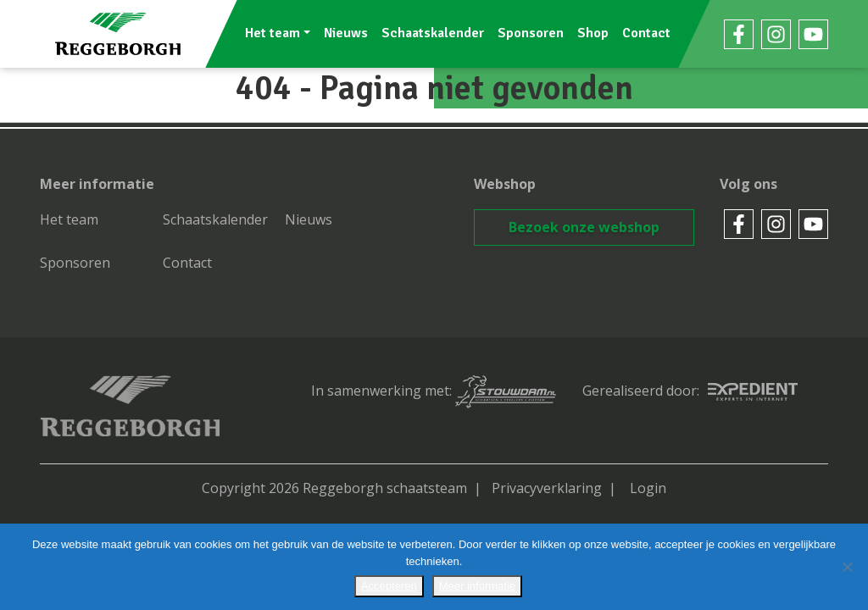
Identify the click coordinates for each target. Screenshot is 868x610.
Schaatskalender (433, 33)
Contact (646, 33)
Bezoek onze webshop (584, 227)
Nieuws (346, 33)
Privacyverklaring (547, 488)
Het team (273, 33)
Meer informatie (477, 586)
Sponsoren (531, 33)
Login (648, 488)
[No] (847, 567)
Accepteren (389, 586)
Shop (593, 33)
